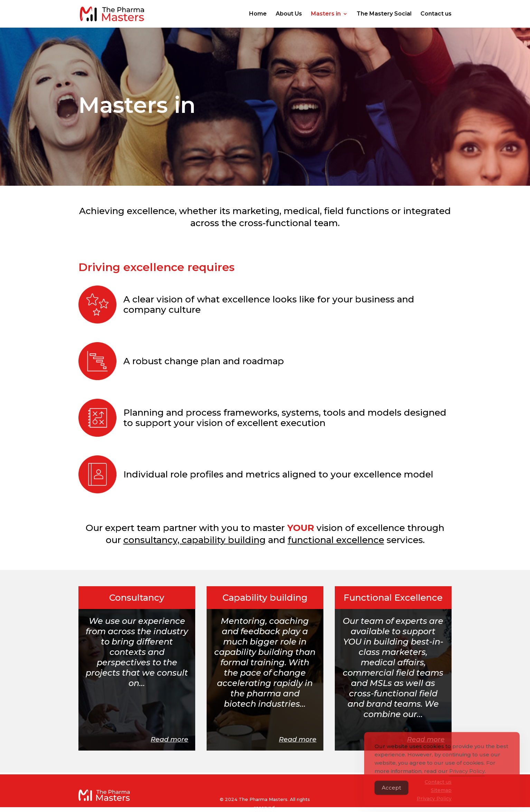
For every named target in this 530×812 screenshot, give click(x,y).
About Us (289, 14)
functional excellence (336, 540)
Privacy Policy (467, 780)
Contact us (436, 14)
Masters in (326, 14)
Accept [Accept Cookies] (391, 796)
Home (258, 14)
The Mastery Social (384, 14)
